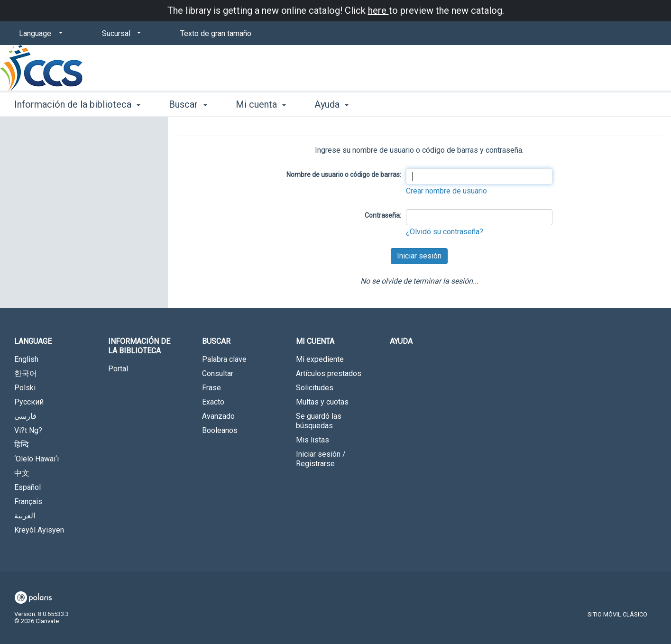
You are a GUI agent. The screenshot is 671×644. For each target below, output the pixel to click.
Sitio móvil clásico (617, 614)
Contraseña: (383, 215)
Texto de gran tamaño (216, 33)
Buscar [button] (188, 104)
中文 (22, 473)
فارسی (25, 416)
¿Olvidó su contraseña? (445, 232)
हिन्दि (22, 445)
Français (28, 501)
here (378, 10)
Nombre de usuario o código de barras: (344, 175)
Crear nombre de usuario (446, 191)
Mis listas (313, 440)
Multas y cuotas (322, 402)
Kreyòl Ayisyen (39, 530)
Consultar (218, 373)
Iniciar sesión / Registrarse (321, 459)
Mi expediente (320, 359)
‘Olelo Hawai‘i (37, 459)
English (26, 359)
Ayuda (401, 341)
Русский (29, 402)
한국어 (26, 373)
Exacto (213, 402)
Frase (211, 388)
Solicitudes (315, 388)
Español (28, 487)
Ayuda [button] (331, 104)
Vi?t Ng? (28, 430)
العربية (25, 516)
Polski (25, 388)
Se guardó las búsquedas (319, 421)
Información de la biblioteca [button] (77, 104)
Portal (118, 369)
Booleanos (220, 430)
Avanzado (218, 416)
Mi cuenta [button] (261, 104)
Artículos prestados (329, 373)
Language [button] (33, 341)
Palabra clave (224, 359)
